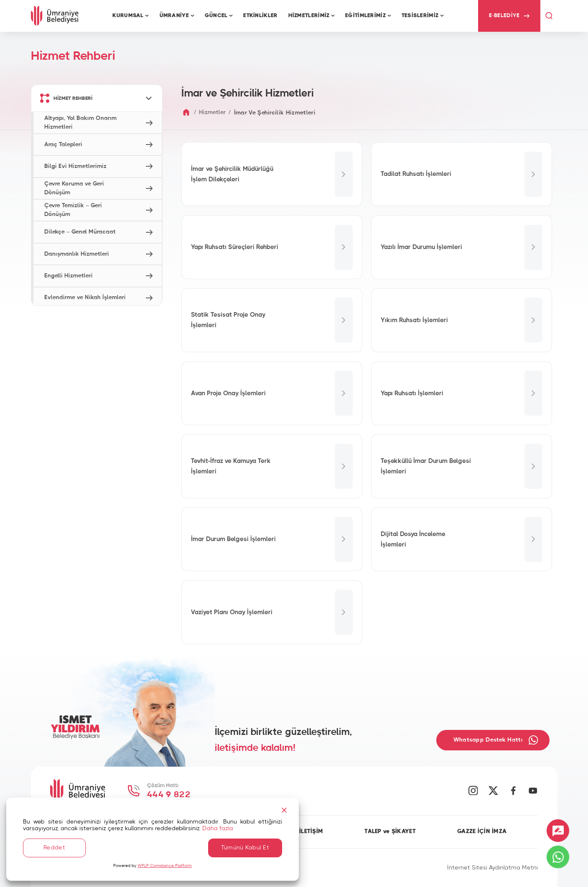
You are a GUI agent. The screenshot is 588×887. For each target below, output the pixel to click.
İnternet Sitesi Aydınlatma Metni (493, 868)
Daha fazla (218, 829)
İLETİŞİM (311, 831)
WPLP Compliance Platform (165, 866)
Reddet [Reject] (54, 848)
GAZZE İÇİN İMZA (482, 831)
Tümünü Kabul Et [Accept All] (245, 848)
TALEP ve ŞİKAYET (390, 831)
